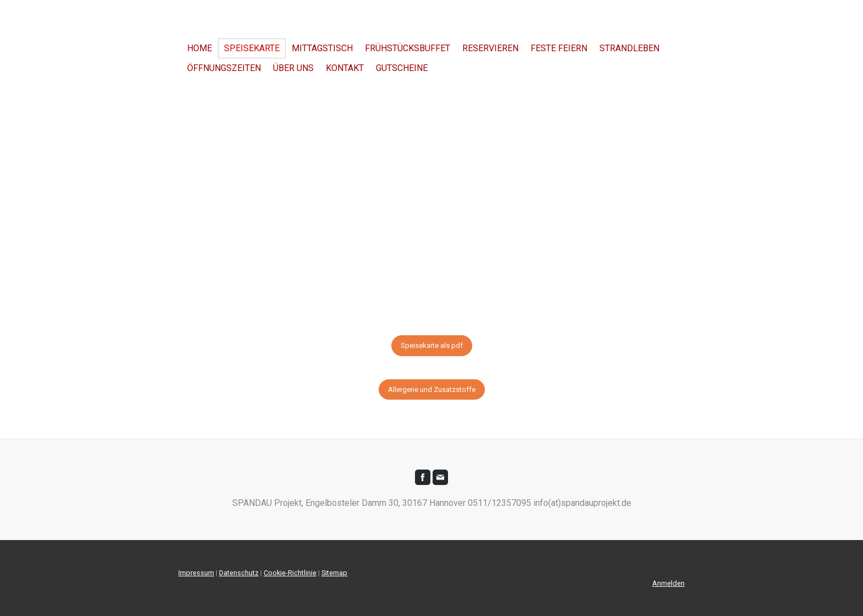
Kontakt (345, 68)
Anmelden (668, 583)
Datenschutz (239, 573)
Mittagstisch (322, 48)
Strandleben (629, 48)
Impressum (196, 573)
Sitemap (334, 573)
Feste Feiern (559, 48)
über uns (293, 68)
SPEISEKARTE (252, 48)
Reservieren (490, 48)
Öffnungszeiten (224, 68)
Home (200, 48)
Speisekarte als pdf (432, 345)
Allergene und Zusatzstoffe (432, 389)
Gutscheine (402, 68)
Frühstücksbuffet (408, 48)
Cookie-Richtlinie (290, 573)
